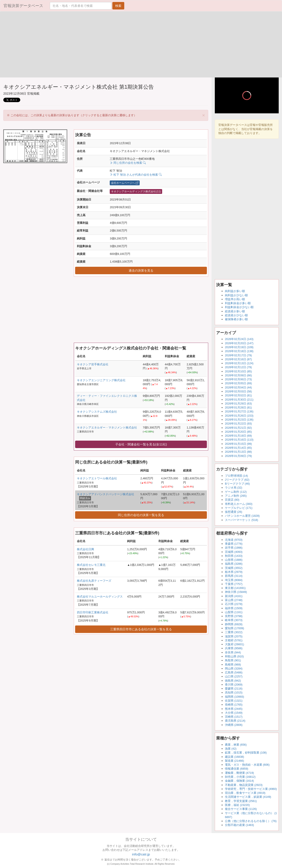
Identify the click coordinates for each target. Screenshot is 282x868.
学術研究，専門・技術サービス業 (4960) (251, 789)
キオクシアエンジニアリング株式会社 (101, 380)
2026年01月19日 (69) (238, 436)
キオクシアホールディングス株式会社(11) (136, 191)
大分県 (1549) (234, 713)
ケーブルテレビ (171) (239, 508)
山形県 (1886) (234, 560)
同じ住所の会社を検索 (128, 163)
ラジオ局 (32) (234, 488)
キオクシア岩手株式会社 (93, 364)
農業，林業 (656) (236, 745)
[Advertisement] (70, 44)
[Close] (204, 115)
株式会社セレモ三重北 (91, 565)
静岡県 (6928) (234, 624)
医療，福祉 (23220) (237, 805)
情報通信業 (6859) (237, 769)
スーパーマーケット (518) (241, 520)
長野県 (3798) (234, 616)
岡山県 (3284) (234, 668)
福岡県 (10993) (235, 697)
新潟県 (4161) (234, 596)
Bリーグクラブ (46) (237, 484)
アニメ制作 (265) (236, 496)
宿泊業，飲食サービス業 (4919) (245, 793)
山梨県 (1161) (234, 612)
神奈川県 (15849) (236, 592)
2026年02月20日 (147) (239, 343)
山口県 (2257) (234, 676)
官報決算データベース (23, 6)
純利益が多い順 (235, 291)
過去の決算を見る (141, 270)
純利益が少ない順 (236, 295)
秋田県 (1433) (234, 556)
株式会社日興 (85, 549)
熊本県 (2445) (234, 709)
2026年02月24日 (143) (239, 339)
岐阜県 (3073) (234, 620)
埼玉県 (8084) (234, 580)
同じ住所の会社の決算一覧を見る (141, 515)
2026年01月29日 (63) (238, 404)
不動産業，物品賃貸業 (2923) (244, 785)
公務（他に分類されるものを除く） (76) (251, 821)
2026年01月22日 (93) (238, 424)
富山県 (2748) (234, 600)
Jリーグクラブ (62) (237, 480)
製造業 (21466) (235, 761)
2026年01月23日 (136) (239, 420)
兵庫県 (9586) (234, 648)
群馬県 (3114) (234, 576)
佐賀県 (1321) (234, 701)
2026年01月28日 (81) (238, 407)
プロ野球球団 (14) (236, 476)
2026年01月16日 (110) (239, 440)
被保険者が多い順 (236, 319)
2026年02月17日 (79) (238, 355)
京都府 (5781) (234, 640)
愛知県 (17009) (235, 628)
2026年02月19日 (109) (239, 347)
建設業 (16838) (235, 757)
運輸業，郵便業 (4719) (239, 773)
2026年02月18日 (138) (239, 351)
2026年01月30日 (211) (239, 400)
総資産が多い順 (235, 311)
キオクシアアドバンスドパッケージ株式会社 (106, 494)
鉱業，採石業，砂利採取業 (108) (246, 753)
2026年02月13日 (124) (239, 363)
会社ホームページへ (125, 183)
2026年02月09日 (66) (238, 375)
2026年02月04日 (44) (238, 387)
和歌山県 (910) (234, 656)
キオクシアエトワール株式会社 (97, 478)
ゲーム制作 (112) (236, 492)
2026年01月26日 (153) (239, 416)
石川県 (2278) (234, 604)
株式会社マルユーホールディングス (100, 597)
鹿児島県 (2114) (235, 721)
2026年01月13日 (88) (238, 452)
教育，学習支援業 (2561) (241, 801)
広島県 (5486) (234, 672)
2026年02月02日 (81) (238, 395)
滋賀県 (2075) (234, 636)
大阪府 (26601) (235, 644)
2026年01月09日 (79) (238, 456)
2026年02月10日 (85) (238, 371)
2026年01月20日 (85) (238, 432)
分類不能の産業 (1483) (239, 825)
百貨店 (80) (232, 500)
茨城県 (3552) (234, 568)
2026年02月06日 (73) (238, 379)
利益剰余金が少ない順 (239, 307)
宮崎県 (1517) (234, 717)
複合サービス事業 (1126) (241, 809)
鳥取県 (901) (233, 660)
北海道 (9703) (234, 540)
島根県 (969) (233, 665)
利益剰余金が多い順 (238, 303)
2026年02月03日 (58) (238, 391)
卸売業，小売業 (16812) (240, 777)
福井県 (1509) (234, 608)
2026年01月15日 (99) (238, 444)
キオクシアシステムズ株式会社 (97, 412)
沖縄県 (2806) (234, 725)
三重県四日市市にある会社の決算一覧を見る (141, 629)
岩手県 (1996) (234, 548)
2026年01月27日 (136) (239, 411)
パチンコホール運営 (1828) (242, 516)
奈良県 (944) (233, 652)
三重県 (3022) (234, 632)
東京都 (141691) (235, 588)
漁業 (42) (231, 749)
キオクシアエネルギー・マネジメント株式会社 (107, 428)
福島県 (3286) (234, 564)
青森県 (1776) (234, 544)
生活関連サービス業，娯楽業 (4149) (248, 797)
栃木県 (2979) (234, 572)
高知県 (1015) (234, 692)
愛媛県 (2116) (234, 689)
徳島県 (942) (233, 681)
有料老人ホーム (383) (239, 504)
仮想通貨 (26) (234, 512)
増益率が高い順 (235, 299)
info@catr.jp (141, 854)
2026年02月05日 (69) (238, 383)
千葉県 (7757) (234, 584)
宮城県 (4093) (234, 552)
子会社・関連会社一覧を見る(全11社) (141, 444)
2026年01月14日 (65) (238, 448)
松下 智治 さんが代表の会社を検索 (136, 175)
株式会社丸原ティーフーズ (94, 581)
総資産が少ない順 (236, 315)
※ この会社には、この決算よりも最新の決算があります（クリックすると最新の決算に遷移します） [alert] (106, 115)
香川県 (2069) (234, 685)
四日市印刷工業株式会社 (93, 612)
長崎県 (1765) (234, 705)
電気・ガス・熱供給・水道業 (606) (247, 765)
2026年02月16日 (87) (238, 359)
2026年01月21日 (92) (238, 428)
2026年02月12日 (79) (238, 367)
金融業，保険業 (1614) (239, 781)
